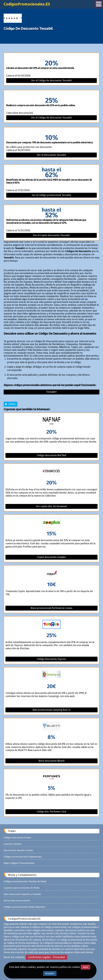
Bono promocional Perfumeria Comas (51, 608)
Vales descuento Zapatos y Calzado (22, 894)
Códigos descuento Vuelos (17, 838)
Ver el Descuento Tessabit (51, 155)
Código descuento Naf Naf (51, 455)
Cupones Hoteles (13, 844)
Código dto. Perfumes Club (51, 812)
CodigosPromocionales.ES (27, 4)
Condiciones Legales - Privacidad (47, 957)
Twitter (11, 404)
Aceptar (50, 973)
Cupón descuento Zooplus (51, 557)
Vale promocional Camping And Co (51, 710)
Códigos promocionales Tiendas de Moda (25, 881)
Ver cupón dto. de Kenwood (51, 506)
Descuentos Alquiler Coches (18, 850)
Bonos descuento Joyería (17, 901)
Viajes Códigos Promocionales (19, 863)
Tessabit (51, 392)
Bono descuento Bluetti (51, 761)
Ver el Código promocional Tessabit (51, 195)
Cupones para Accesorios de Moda (22, 888)
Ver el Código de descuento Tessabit (51, 80)
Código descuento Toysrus (51, 659)
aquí (86, 967)
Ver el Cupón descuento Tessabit (51, 235)
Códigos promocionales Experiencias (23, 857)
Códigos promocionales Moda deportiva (24, 907)
